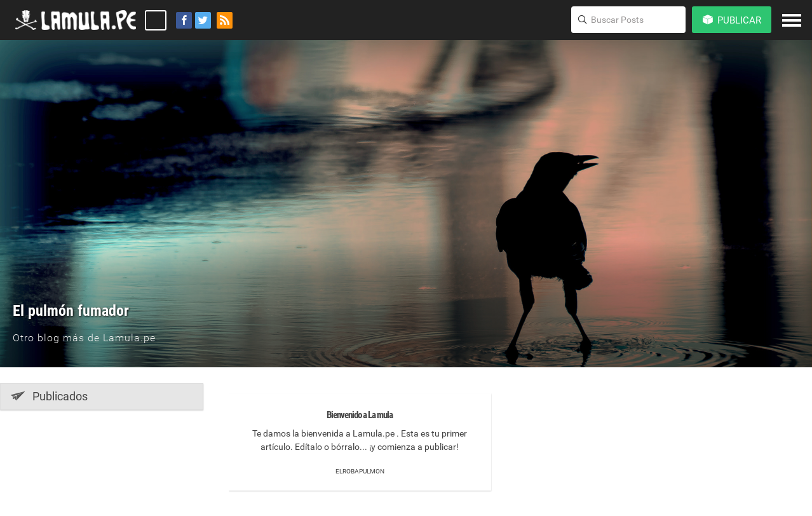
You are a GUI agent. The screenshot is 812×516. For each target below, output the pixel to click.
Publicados (49, 396)
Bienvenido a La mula (360, 415)
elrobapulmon (360, 471)
